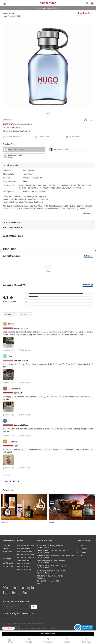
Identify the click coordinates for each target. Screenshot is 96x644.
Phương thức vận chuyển (26, 554)
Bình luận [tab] (10, 249)
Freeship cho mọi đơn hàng (48, 8)
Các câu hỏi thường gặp (26, 545)
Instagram (82, 545)
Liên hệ (6, 548)
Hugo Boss (8, 13)
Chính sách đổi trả (24, 566)
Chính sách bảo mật (24, 569)
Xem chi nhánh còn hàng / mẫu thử (16, 131)
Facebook (82, 549)
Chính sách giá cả (24, 563)
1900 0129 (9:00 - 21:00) (24, 613)
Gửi (34, 606)
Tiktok (80, 556)
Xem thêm (7, 475)
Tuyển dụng (7, 551)
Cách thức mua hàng (25, 548)
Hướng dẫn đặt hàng (24, 551)
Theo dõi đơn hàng (24, 560)
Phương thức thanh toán (26, 557)
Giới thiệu (6, 545)
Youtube (81, 552)
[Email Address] (16, 607)
